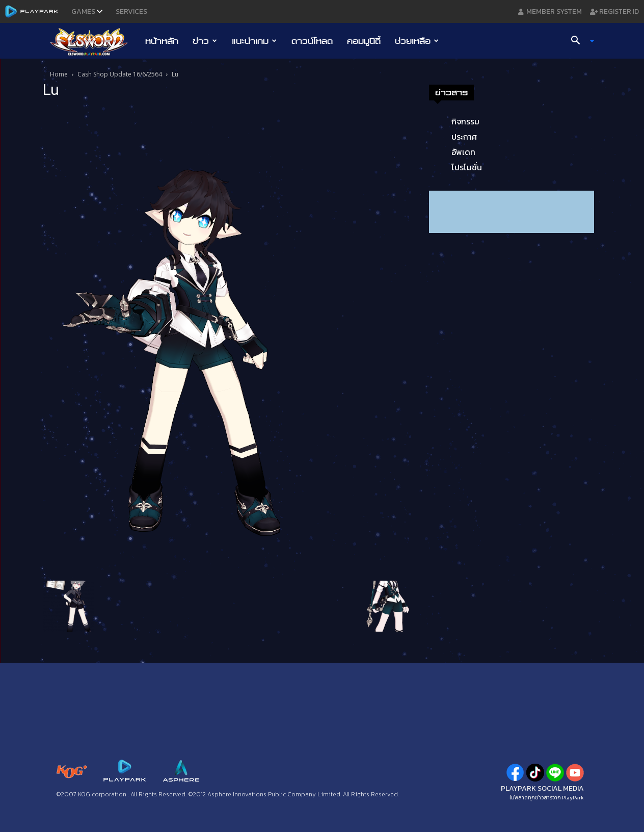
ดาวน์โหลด (312, 41)
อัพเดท (463, 152)
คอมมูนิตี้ (364, 41)
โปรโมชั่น (467, 167)
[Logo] (94, 41)
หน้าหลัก (162, 41)
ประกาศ (464, 137)
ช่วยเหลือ (417, 41)
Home (59, 74)
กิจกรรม (465, 121)
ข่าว (205, 41)
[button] (579, 41)
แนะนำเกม (254, 41)
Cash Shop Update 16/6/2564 (120, 74)
